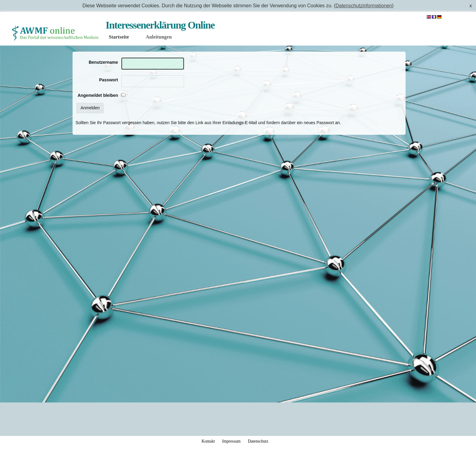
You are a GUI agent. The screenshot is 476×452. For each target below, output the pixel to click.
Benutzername (103, 62)
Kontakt (208, 441)
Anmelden (457, 17)
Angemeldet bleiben (98, 95)
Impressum (231, 441)
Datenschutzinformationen (364, 6)
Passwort (108, 80)
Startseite (119, 37)
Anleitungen (159, 37)
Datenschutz (258, 441)
